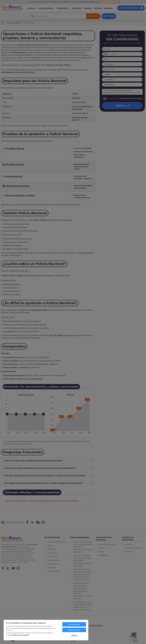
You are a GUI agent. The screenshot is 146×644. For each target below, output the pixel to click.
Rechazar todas (74, 630)
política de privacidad (20, 635)
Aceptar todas (74, 624)
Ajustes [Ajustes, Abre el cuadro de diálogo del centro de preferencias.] (74, 635)
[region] (46, 630)
